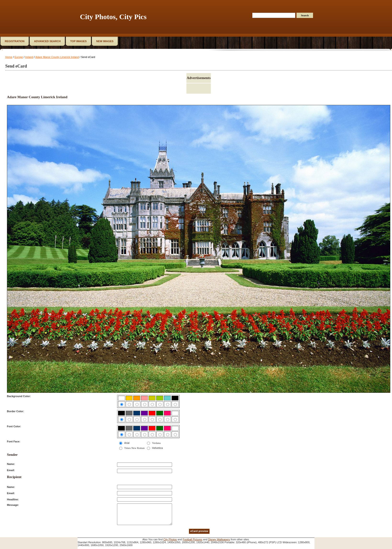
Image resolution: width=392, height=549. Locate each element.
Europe (19, 57)
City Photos (170, 539)
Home (9, 57)
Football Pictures (192, 539)
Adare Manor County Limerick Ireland (57, 57)
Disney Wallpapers (219, 539)
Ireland (29, 57)
